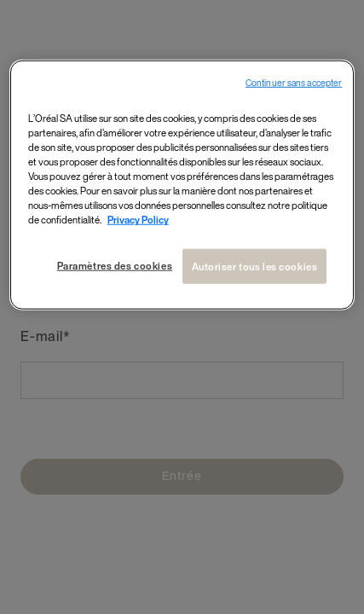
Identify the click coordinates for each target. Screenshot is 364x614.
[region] (182, 185)
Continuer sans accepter (294, 83)
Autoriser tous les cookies (255, 266)
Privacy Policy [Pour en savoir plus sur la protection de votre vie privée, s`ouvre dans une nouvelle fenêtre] (138, 220)
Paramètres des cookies (115, 265)
